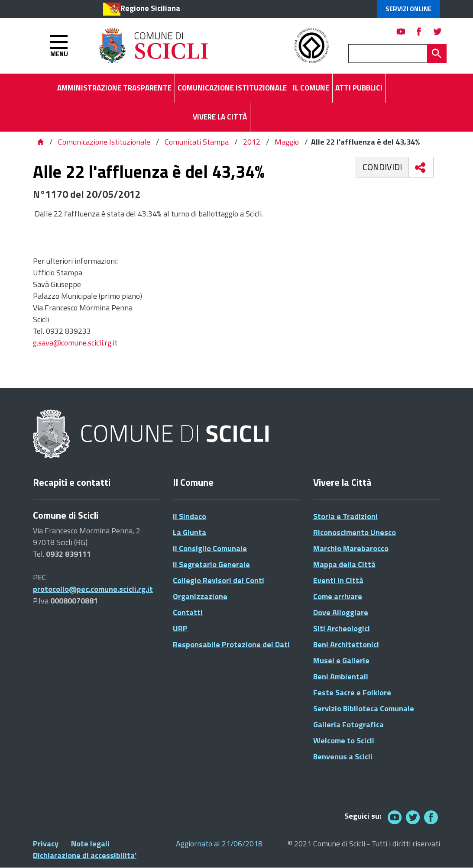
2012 (252, 142)
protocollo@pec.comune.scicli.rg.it (93, 589)
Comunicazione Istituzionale (104, 142)
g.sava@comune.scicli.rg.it (75, 343)
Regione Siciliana (150, 8)
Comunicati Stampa (197, 142)
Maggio (287, 142)
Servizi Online (408, 9)
